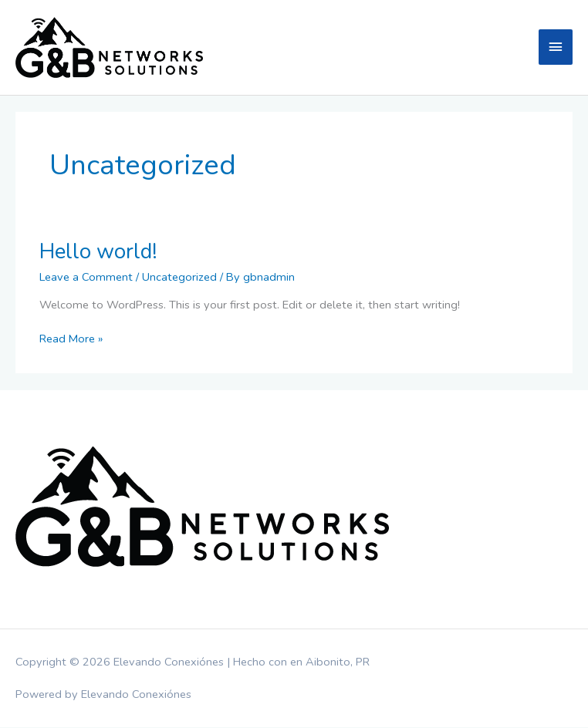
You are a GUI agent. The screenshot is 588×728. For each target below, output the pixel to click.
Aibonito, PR (338, 662)
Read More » (71, 339)
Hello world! (98, 252)
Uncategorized (179, 278)
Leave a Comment (86, 278)
